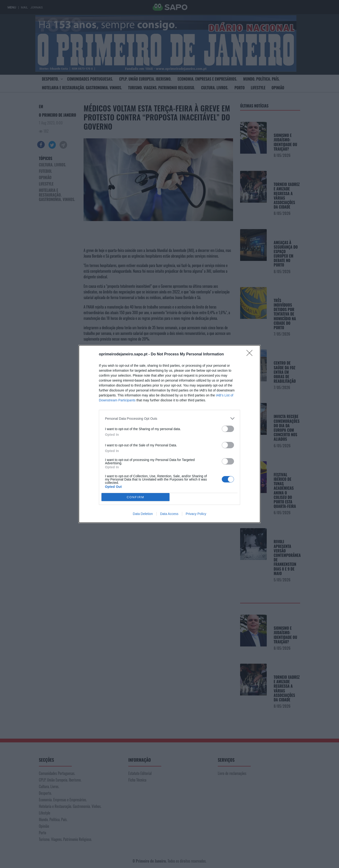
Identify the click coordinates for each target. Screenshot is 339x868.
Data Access (169, 514)
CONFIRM (135, 497)
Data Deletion (143, 514)
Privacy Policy (196, 514)
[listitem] (169, 418)
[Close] (251, 354)
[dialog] (169, 434)
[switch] (228, 429)
